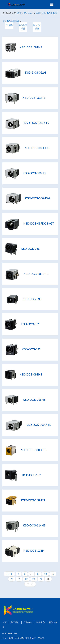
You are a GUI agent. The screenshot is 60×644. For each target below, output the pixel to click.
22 (26, 579)
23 (34, 579)
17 (38, 574)
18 (45, 574)
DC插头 (9, 25)
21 (19, 579)
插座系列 (40, 13)
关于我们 (15, 622)
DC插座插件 (13, 21)
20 (12, 579)
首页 (19, 13)
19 (53, 574)
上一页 (9, 574)
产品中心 (29, 13)
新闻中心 (40, 622)
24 (41, 579)
